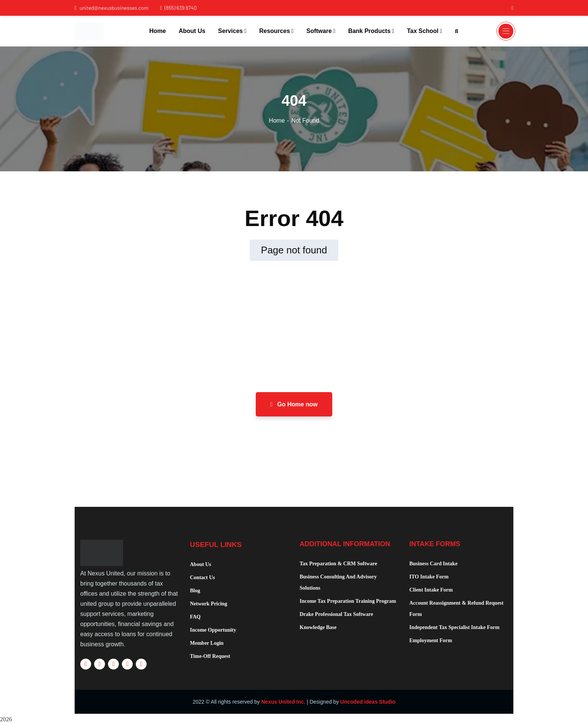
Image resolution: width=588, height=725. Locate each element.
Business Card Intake (433, 564)
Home (277, 121)
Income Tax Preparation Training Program (348, 601)
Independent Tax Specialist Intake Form (454, 627)
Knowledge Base (318, 627)
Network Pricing (209, 604)
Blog (195, 591)
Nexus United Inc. (283, 702)
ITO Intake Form (429, 577)
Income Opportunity (213, 630)
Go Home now (294, 404)
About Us (201, 564)
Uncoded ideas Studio (368, 702)
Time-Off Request (210, 656)
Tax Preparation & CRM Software (338, 564)
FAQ (196, 617)
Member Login (207, 643)
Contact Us (203, 577)
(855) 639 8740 (178, 8)
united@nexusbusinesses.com (112, 8)
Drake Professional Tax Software (336, 614)
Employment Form (431, 640)
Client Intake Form (431, 590)
